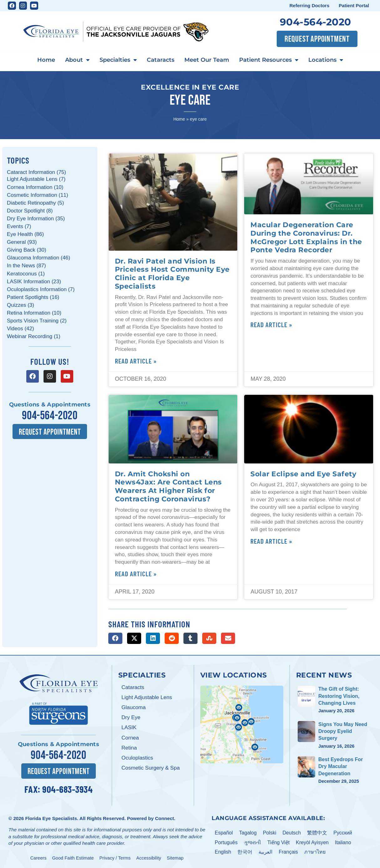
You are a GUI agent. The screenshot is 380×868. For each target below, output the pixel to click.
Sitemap (175, 858)
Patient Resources (269, 60)
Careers (39, 858)
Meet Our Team (207, 60)
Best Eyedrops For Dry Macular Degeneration (341, 766)
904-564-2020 (316, 22)
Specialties (118, 60)
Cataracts (161, 60)
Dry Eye (131, 717)
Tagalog (248, 832)
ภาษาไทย (315, 852)
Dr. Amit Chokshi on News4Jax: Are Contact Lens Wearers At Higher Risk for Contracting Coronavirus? (168, 486)
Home (46, 60)
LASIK (129, 727)
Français (288, 852)
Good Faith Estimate (73, 858)
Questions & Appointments (50, 405)
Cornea (130, 738)
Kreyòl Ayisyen (312, 842)
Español (224, 832)
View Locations (234, 675)
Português (226, 842)
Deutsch (292, 832)
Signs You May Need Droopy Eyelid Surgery (343, 731)
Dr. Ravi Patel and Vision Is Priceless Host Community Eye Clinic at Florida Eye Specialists (172, 274)
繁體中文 (317, 832)
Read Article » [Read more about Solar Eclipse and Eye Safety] (271, 541)
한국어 (245, 852)
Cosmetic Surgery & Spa (151, 768)
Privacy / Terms (115, 858)
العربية (265, 852)
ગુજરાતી (252, 842)
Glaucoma (134, 707)
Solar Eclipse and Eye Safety (303, 474)
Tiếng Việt (278, 842)
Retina (129, 748)
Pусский (343, 832)
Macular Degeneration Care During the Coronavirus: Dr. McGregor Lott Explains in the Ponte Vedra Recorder (306, 237)
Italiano (343, 842)
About (77, 60)
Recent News (324, 675)
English (223, 852)
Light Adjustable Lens (147, 697)
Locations (326, 60)
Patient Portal (354, 5)
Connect (164, 818)
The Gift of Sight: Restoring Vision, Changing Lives (339, 696)
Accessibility (149, 858)
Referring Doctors (310, 5)
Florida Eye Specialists (51, 818)
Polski (270, 832)
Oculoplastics (137, 758)
